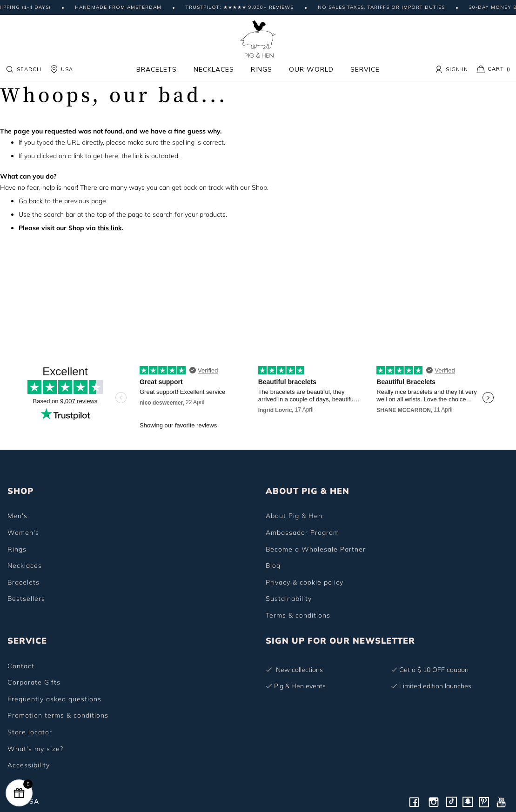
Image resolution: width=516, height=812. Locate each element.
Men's (17, 516)
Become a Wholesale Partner (316, 549)
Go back (31, 201)
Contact (21, 666)
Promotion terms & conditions (58, 715)
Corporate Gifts (34, 682)
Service (365, 69)
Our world (311, 69)
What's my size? (35, 749)
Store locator (30, 732)
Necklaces (214, 69)
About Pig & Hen (294, 516)
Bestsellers (26, 599)
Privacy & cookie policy (305, 582)
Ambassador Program (302, 532)
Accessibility (29, 765)
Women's (23, 532)
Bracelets (157, 69)
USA (61, 69)
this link (110, 228)
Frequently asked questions (54, 699)
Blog (273, 566)
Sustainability (289, 599)
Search (23, 69)
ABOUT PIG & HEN (308, 491)
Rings (261, 69)
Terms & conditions (298, 615)
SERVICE (27, 641)
